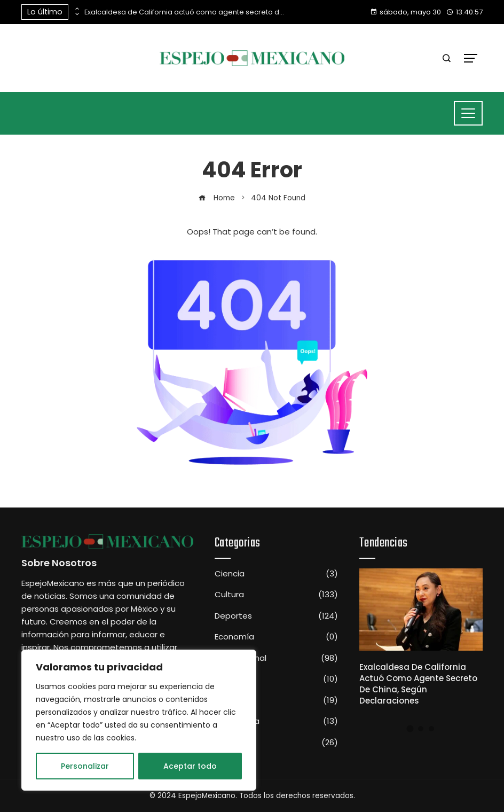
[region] (139, 720)
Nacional (276, 679)
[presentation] (76, 9)
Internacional (276, 658)
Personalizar (85, 766)
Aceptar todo (190, 766)
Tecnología (276, 721)
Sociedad (276, 700)
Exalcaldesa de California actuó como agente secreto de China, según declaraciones (186, 12)
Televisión (276, 743)
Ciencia (276, 574)
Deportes (276, 616)
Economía (276, 637)
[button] (410, 728)
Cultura (276, 595)
